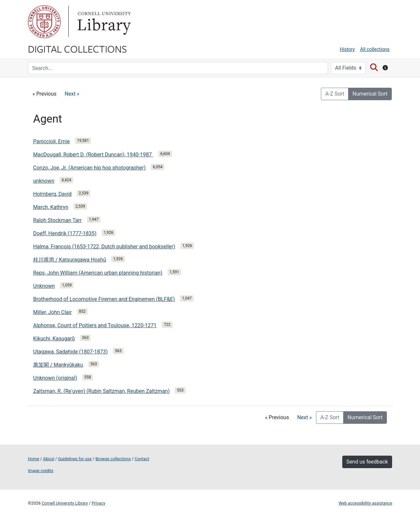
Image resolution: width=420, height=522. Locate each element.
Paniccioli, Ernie (52, 141)
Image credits (41, 471)
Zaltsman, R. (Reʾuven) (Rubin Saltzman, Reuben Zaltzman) (101, 391)
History (347, 49)
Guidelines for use (75, 459)
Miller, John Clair (52, 312)
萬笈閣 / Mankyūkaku (58, 365)
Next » (72, 94)
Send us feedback (367, 462)
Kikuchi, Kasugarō (54, 339)
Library (103, 22)
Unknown (44, 286)
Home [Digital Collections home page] (33, 459)
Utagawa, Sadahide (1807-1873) (70, 352)
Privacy (98, 503)
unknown (44, 181)
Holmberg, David (52, 194)
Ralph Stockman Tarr (57, 220)
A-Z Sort (335, 94)
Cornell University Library (65, 503)
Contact (142, 459)
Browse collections (113, 459)
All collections (375, 49)
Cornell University (44, 22)
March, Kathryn (51, 207)
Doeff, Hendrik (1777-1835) (65, 233)
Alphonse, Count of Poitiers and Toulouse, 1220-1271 (95, 325)
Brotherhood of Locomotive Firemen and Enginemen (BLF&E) (104, 299)
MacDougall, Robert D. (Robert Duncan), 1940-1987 (93, 155)
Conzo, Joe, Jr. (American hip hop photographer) (89, 168)
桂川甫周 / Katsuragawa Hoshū (70, 260)
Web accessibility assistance (365, 503)
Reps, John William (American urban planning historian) (98, 273)
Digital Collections (77, 49)
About (49, 459)
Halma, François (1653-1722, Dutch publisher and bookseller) (104, 247)
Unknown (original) (55, 378)
